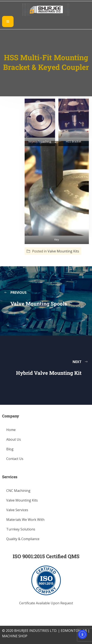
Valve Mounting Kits (63, 251)
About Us (14, 439)
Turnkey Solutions (21, 529)
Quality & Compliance (23, 539)
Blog (10, 449)
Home (11, 430)
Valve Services (17, 510)
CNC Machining (18, 491)
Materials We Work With (25, 520)
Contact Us (15, 459)
